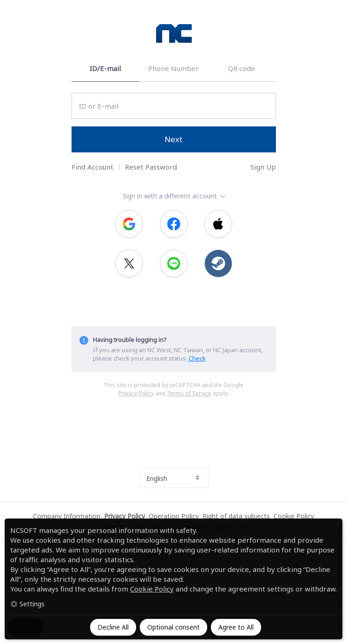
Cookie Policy (152, 589)
